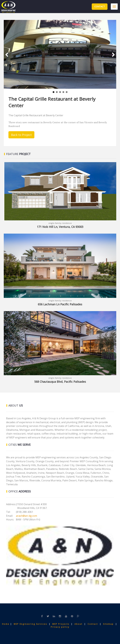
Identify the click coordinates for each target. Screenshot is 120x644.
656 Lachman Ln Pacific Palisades (60, 304)
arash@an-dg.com (26, 516)
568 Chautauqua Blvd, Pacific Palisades (60, 382)
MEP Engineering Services (30, 624)
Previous (8, 59)
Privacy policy (60, 627)
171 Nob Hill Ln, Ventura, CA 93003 (60, 227)
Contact (100, 6)
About (79, 624)
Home (6, 624)
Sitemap (109, 624)
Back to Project (21, 135)
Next (112, 59)
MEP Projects (61, 624)
